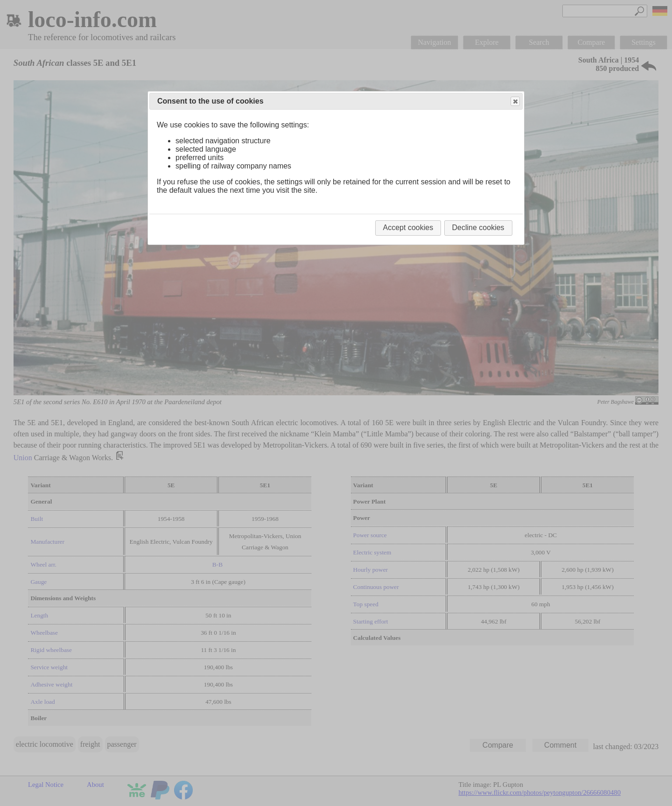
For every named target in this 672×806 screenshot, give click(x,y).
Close (515, 102)
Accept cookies (408, 228)
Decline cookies (478, 228)
